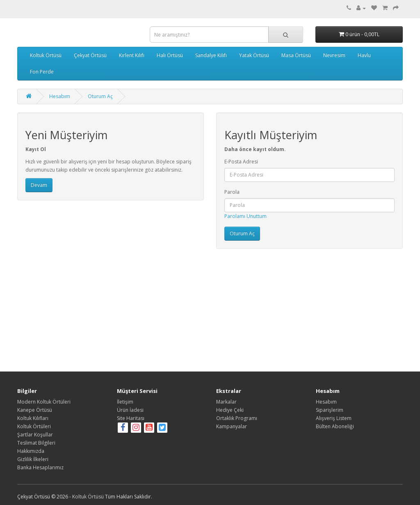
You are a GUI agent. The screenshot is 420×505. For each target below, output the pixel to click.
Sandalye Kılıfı (211, 55)
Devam (39, 185)
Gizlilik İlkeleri (33, 459)
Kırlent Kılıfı (132, 55)
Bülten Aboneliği (335, 426)
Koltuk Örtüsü (46, 55)
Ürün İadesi (130, 410)
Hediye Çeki (230, 410)
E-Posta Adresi (241, 162)
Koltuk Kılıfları (33, 418)
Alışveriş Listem (334, 418)
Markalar (226, 402)
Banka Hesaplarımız (40, 467)
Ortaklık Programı (237, 418)
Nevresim (334, 55)
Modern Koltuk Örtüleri (44, 402)
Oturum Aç (100, 96)
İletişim (125, 402)
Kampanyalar (232, 426)
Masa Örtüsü (296, 55)
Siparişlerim (330, 410)
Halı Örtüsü (170, 55)
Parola (232, 192)
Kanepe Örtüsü (35, 410)
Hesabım (60, 96)
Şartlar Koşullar (35, 435)
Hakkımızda (31, 451)
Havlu (364, 55)
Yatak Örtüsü (254, 55)
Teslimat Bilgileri (36, 443)
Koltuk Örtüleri (34, 426)
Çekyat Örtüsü (90, 55)
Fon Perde (42, 72)
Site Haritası (131, 418)
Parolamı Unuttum (245, 216)
